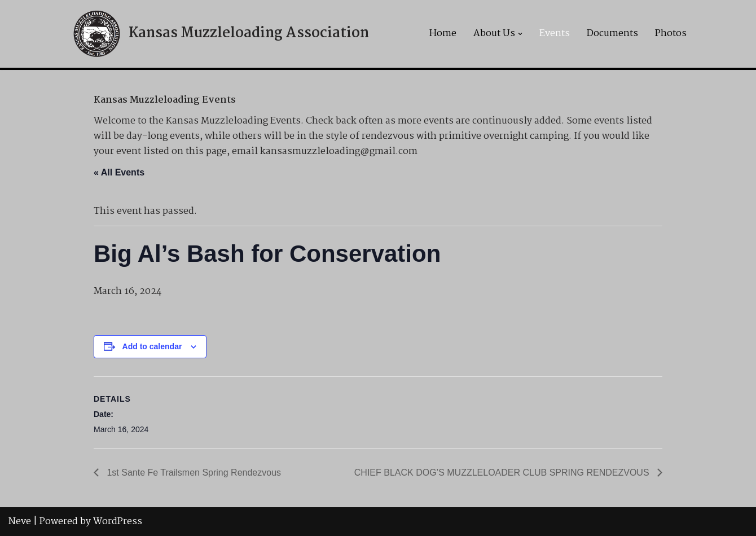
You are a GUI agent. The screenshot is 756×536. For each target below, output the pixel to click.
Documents (612, 34)
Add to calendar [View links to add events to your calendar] (152, 346)
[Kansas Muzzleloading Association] (219, 34)
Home (443, 34)
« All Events (119, 172)
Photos (671, 34)
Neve (20, 522)
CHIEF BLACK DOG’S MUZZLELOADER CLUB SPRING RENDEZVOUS (503, 473)
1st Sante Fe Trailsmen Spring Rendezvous (193, 473)
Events (555, 34)
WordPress (118, 522)
